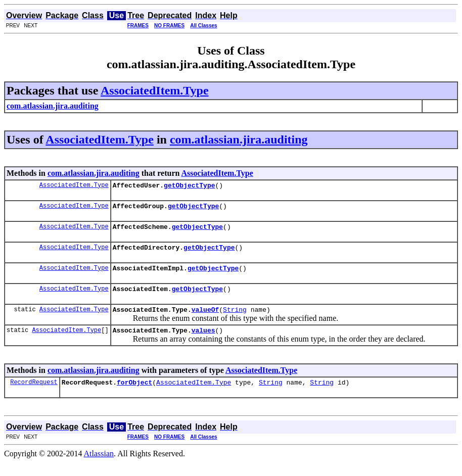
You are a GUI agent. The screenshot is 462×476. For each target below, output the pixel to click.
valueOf (205, 320)
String (235, 320)
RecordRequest (34, 395)
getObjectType (189, 186)
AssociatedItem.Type (155, 90)
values (203, 342)
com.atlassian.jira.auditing (239, 139)
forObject (134, 396)
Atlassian (99, 467)
